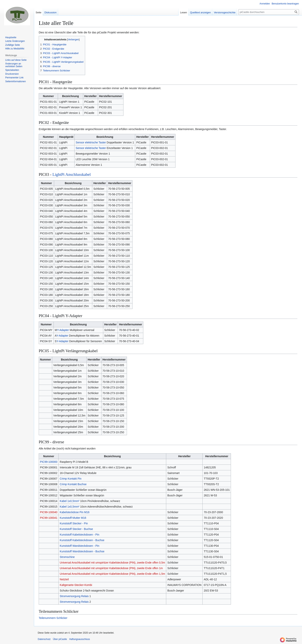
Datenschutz (44, 639)
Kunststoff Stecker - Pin (74, 523)
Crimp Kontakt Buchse (73, 484)
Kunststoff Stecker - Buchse (76, 529)
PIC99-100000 (49, 462)
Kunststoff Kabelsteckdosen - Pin (79, 535)
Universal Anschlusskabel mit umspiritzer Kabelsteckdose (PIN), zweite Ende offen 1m (111, 568)
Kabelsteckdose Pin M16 (75, 512)
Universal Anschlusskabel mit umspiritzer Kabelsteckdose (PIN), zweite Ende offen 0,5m (112, 563)
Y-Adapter (63, 330)
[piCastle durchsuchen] (269, 12)
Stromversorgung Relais (74, 596)
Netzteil (64, 579)
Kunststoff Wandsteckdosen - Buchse (82, 551)
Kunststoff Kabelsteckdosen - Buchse (82, 540)
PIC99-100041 (49, 518)
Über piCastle (60, 639)
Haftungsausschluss (79, 639)
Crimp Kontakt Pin (71, 479)
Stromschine (67, 557)
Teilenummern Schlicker (53, 618)
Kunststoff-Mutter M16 (73, 518)
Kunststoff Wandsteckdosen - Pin (79, 546)
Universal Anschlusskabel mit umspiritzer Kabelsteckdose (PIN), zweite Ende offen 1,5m (112, 574)
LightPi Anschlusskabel (72, 174)
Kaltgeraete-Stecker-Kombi (76, 585)
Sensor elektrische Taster (91, 142)
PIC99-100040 (49, 512)
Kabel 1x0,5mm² (70, 501)
